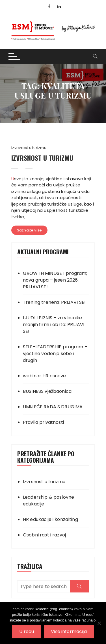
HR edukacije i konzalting (50, 519)
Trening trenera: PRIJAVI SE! (54, 302)
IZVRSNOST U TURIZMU (42, 158)
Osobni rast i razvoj (44, 535)
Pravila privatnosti (43, 422)
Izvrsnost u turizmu (29, 148)
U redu (27, 631)
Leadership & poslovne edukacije (48, 501)
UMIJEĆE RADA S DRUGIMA (53, 407)
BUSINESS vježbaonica (47, 391)
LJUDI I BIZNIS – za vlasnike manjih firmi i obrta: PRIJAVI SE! (54, 325)
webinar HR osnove (45, 376)
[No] (99, 623)
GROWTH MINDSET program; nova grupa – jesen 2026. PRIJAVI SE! (55, 280)
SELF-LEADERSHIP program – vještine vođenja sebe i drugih (55, 354)
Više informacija (69, 631)
